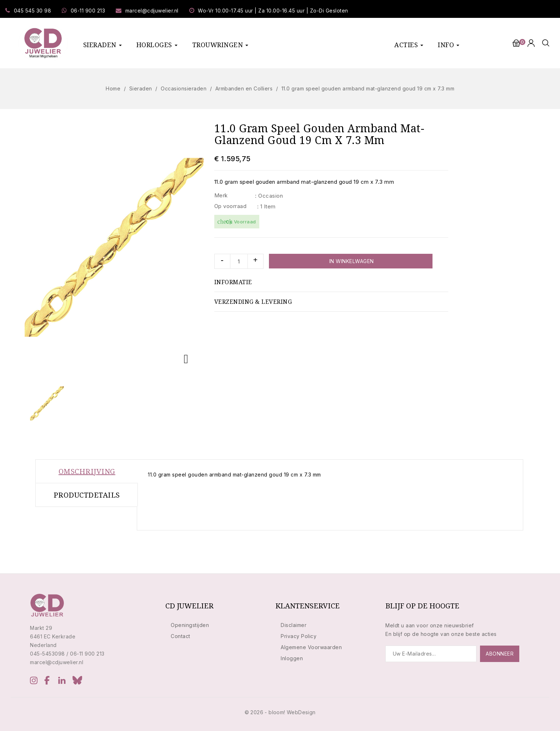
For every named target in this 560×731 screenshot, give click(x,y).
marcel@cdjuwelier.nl (152, 11)
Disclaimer (294, 625)
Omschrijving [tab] (87, 471)
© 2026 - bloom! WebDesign (280, 712)
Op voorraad (231, 206)
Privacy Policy (299, 636)
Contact (181, 636)
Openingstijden (190, 625)
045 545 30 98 (33, 11)
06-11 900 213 (88, 11)
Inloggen (292, 658)
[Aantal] (239, 261)
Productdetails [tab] (87, 495)
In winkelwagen (351, 261)
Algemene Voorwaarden (311, 647)
